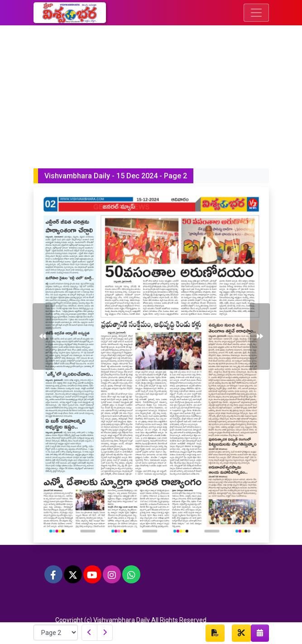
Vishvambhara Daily (122, 620)
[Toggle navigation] (256, 13)
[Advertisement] (151, 93)
